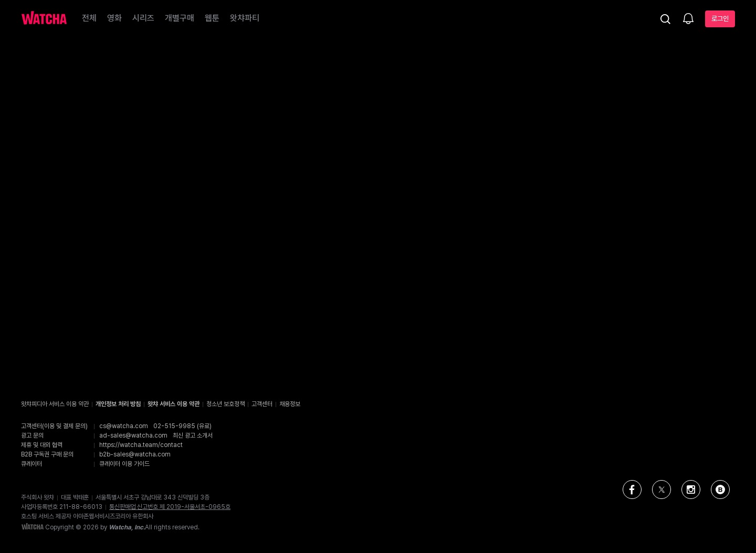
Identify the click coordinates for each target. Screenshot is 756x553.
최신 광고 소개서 (193, 435)
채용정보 (290, 404)
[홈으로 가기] (44, 19)
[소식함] (688, 19)
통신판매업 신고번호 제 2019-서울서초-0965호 (170, 507)
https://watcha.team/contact (141, 445)
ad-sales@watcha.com (133, 435)
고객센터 (262, 404)
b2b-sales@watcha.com (135, 454)
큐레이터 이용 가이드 (124, 464)
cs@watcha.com (124, 426)
